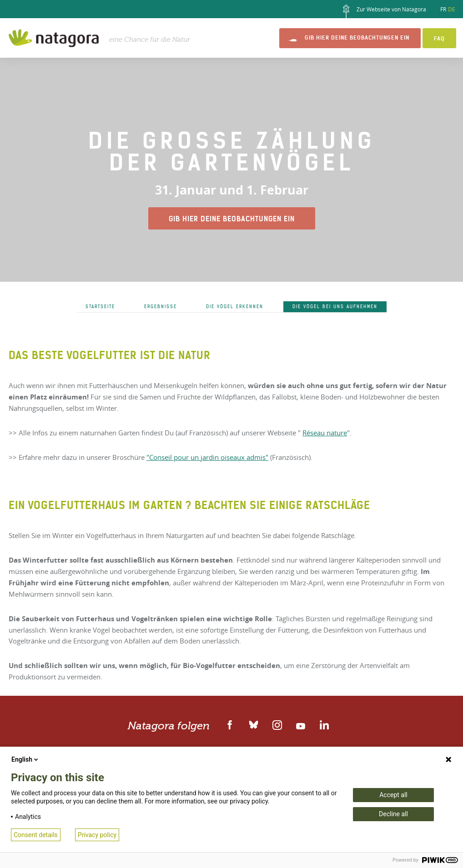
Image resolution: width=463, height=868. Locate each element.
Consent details (36, 835)
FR (443, 9)
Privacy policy (97, 835)
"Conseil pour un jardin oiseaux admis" (207, 457)
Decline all (393, 814)
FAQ (439, 38)
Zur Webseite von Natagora (383, 11)
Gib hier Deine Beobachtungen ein (357, 37)
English (25, 759)
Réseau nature (325, 433)
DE (452, 9)
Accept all (393, 795)
